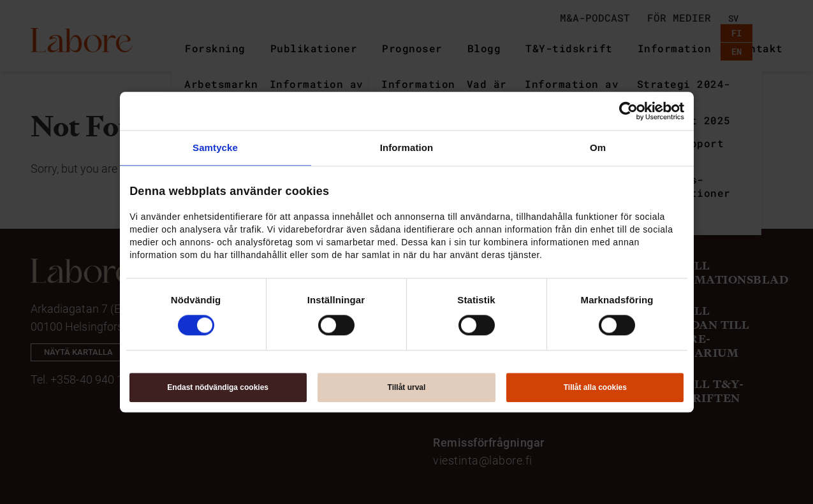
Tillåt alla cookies (595, 387)
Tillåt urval (407, 387)
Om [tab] (598, 148)
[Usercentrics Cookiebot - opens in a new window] (628, 111)
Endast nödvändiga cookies (218, 387)
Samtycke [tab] (215, 148)
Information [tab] (407, 148)
